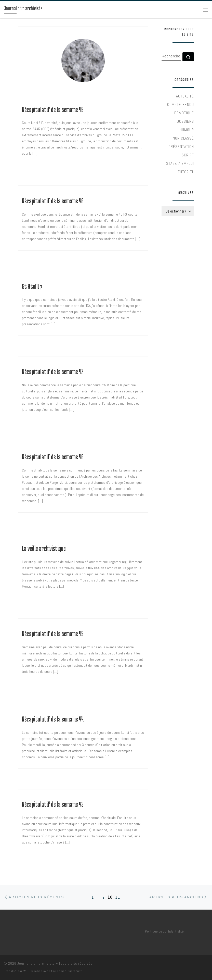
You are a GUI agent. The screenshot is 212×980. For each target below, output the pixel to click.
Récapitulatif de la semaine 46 (53, 457)
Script (188, 155)
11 (118, 897)
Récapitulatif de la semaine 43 (53, 804)
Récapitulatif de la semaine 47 (53, 371)
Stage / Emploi (180, 163)
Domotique (184, 113)
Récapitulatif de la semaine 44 (53, 719)
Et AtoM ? (32, 286)
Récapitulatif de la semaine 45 (53, 634)
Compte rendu (181, 104)
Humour (187, 130)
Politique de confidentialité (164, 931)
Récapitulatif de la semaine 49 (53, 109)
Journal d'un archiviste (36, 964)
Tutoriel (186, 172)
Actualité (185, 96)
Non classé (183, 138)
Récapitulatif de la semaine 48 (53, 201)
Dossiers (185, 121)
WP (25, 971)
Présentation (181, 147)
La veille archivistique (44, 548)
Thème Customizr (70, 971)
